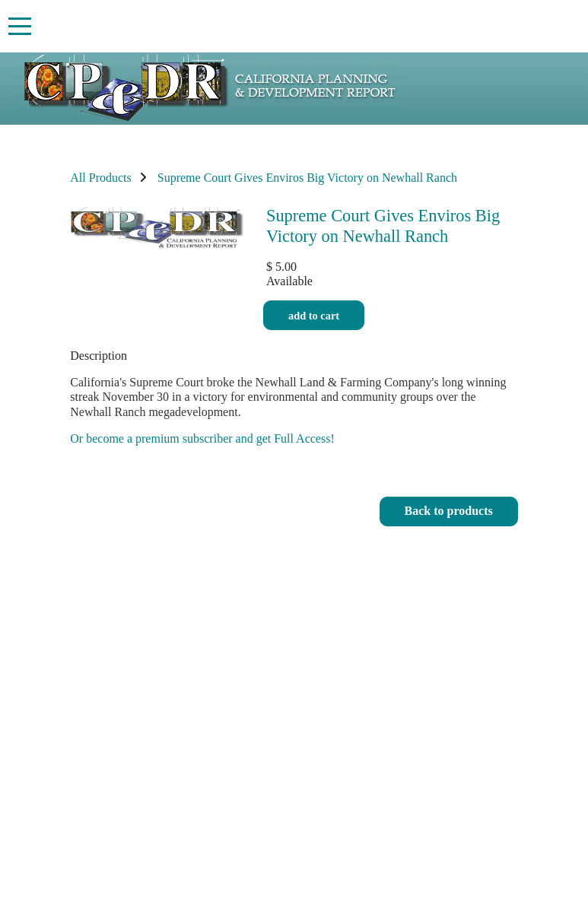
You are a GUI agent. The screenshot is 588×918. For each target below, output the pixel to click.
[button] (449, 511)
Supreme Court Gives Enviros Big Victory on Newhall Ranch (307, 178)
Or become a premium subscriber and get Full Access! (202, 438)
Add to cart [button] (314, 315)
